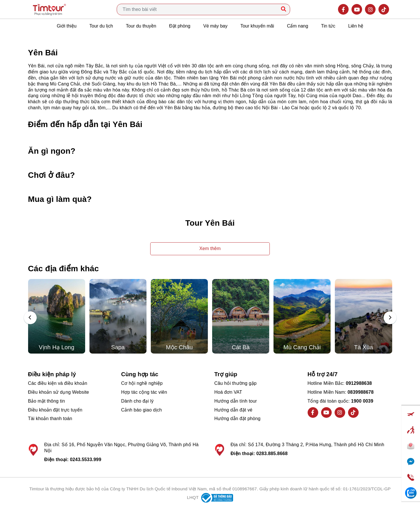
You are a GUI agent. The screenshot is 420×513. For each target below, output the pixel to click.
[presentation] (30, 318)
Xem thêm (210, 248)
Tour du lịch (101, 26)
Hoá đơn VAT (228, 392)
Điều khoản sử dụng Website (59, 392)
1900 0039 (362, 401)
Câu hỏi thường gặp (236, 383)
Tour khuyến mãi (257, 26)
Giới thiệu (67, 26)
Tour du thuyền (141, 26)
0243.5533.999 (86, 460)
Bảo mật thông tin (47, 401)
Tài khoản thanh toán (50, 419)
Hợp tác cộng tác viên (144, 392)
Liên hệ (356, 26)
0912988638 (359, 383)
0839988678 (361, 392)
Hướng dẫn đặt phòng (238, 419)
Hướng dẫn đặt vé (234, 410)
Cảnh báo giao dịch (142, 410)
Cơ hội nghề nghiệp (142, 383)
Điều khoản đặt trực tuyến (55, 410)
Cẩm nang (298, 26)
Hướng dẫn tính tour (236, 401)
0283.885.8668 (272, 453)
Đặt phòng (180, 26)
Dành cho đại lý (137, 401)
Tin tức (328, 26)
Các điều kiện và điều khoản (58, 383)
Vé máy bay (215, 26)
